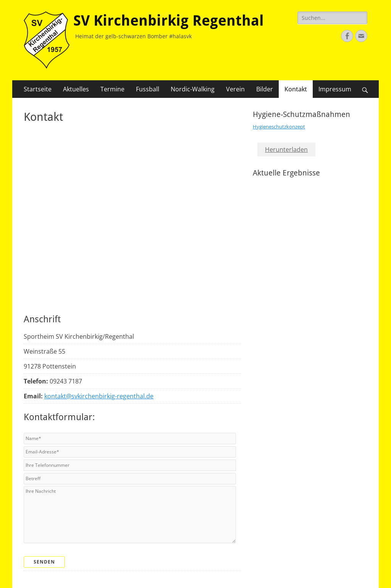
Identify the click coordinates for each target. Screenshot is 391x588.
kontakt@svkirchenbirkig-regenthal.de (99, 396)
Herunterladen (286, 149)
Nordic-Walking (193, 89)
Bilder (265, 89)
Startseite (38, 89)
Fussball (148, 89)
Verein (235, 89)
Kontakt (296, 89)
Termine (112, 89)
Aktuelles (76, 89)
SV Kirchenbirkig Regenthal (169, 21)
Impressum (335, 89)
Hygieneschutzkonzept (279, 127)
